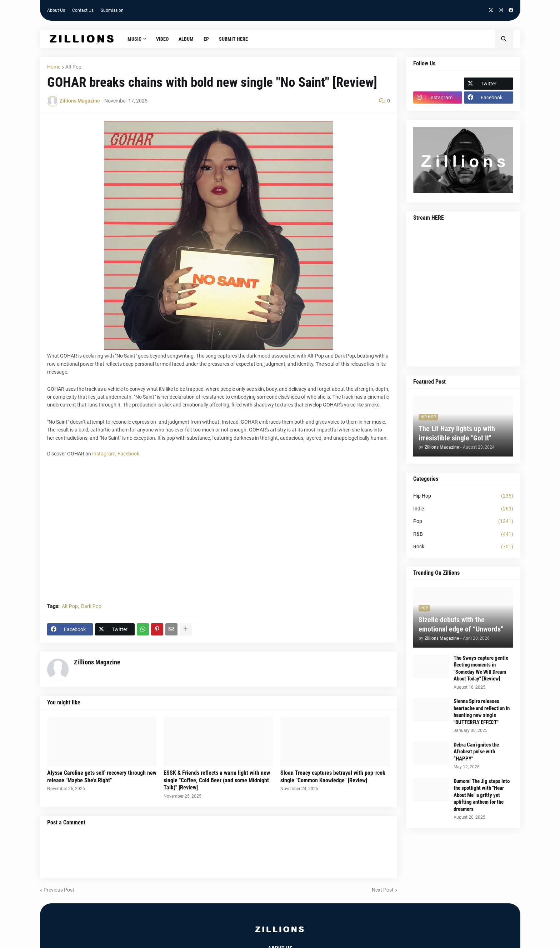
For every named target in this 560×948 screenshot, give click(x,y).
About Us (56, 10)
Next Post (383, 890)
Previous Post (59, 890)
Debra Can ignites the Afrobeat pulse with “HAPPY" (476, 752)
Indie (463, 509)
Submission (112, 10)
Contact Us (83, 10)
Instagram (104, 454)
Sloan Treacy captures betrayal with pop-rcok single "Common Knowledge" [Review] (333, 777)
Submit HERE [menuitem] (233, 39)
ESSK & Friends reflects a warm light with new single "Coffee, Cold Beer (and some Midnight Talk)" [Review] (217, 780)
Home (54, 67)
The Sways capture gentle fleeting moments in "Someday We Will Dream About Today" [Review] (481, 668)
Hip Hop (463, 496)
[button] (504, 39)
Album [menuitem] (186, 39)
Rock (463, 547)
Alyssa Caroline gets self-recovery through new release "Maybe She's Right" (102, 777)
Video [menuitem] (162, 39)
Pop (463, 522)
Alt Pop (73, 67)
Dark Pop (91, 606)
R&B (463, 534)
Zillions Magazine (97, 662)
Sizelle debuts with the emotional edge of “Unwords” (461, 624)
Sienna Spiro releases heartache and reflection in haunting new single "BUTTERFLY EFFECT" (482, 712)
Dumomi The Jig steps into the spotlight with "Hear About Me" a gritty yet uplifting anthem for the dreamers (482, 795)
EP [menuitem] (206, 39)
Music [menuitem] (134, 39)
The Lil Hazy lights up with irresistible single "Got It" (457, 433)
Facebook (128, 454)
